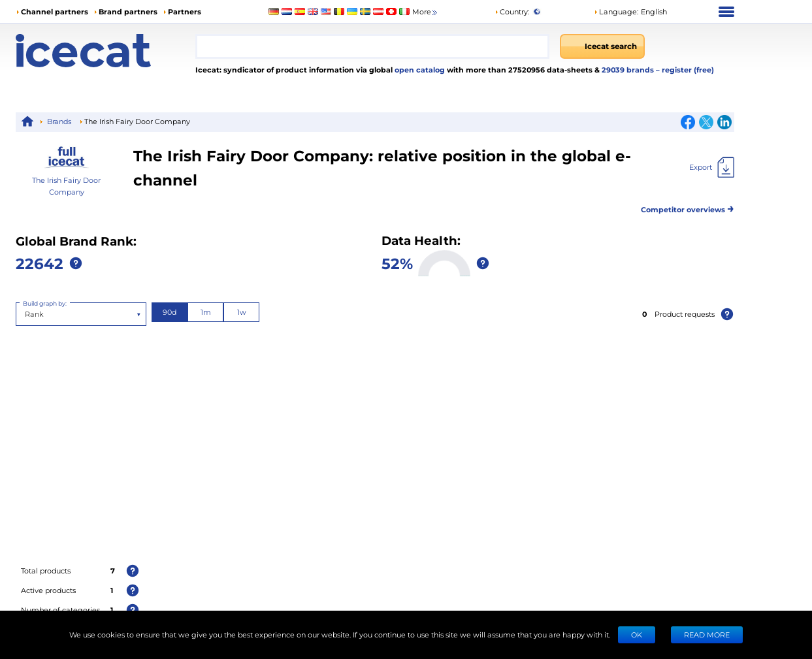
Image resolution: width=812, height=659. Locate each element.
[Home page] (106, 51)
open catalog (419, 70)
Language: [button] (616, 11)
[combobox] (372, 46)
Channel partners (55, 11)
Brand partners (128, 11)
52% (397, 263)
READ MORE (707, 635)
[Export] (712, 167)
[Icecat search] (602, 46)
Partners (185, 11)
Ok (637, 635)
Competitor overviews (688, 207)
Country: (512, 11)
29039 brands (629, 70)
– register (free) (685, 70)
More (426, 12)
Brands (59, 121)
